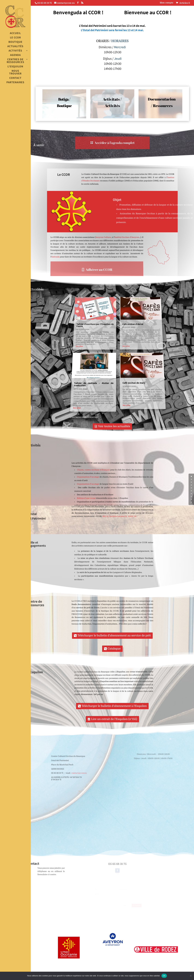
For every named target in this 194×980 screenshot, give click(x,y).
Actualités (15, 46)
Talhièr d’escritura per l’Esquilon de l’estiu (96, 333)
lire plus (80, 348)
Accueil (15, 33)
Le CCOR (15, 38)
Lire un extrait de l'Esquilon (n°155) (114, 719)
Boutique (15, 42)
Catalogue (114, 649)
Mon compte (167, 3)
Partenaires (15, 82)
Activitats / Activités (112, 102)
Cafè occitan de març (135, 378)
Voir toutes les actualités (114, 426)
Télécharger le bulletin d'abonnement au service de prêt (114, 636)
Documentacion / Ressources (162, 101)
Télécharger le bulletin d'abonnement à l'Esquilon (114, 706)
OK (164, 976)
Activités (15, 51)
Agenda (15, 55)
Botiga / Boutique (64, 102)
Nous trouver (15, 72)
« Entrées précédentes (79, 410)
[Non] (191, 976)
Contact (15, 78)
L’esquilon (15, 67)
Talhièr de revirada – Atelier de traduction (92, 379)
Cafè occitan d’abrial (132, 332)
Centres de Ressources (15, 61)
